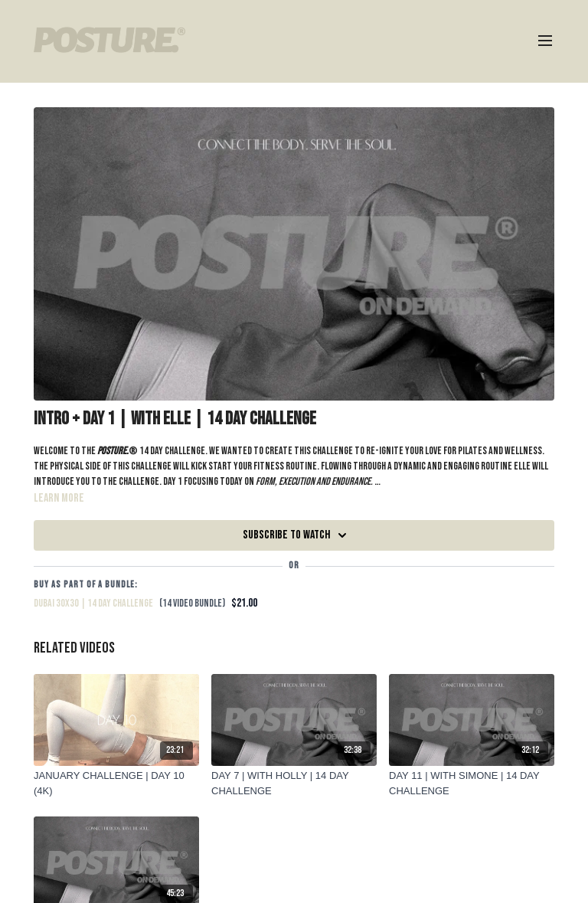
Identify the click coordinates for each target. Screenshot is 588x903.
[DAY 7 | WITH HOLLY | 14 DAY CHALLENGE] (294, 783)
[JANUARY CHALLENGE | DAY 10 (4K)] (116, 783)
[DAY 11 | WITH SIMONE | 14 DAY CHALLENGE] (472, 783)
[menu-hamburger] (545, 41)
